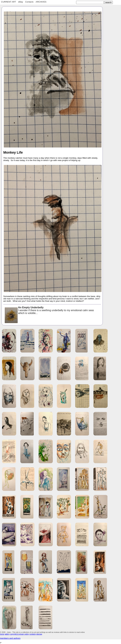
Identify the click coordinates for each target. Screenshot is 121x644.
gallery (7, 634)
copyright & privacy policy (20, 634)
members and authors (10, 638)
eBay (20, 2)
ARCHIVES (41, 2)
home (2, 634)
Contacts (29, 2)
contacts (33, 634)
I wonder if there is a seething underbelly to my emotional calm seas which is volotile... (49, 311)
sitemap (39, 634)
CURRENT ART (9, 2)
